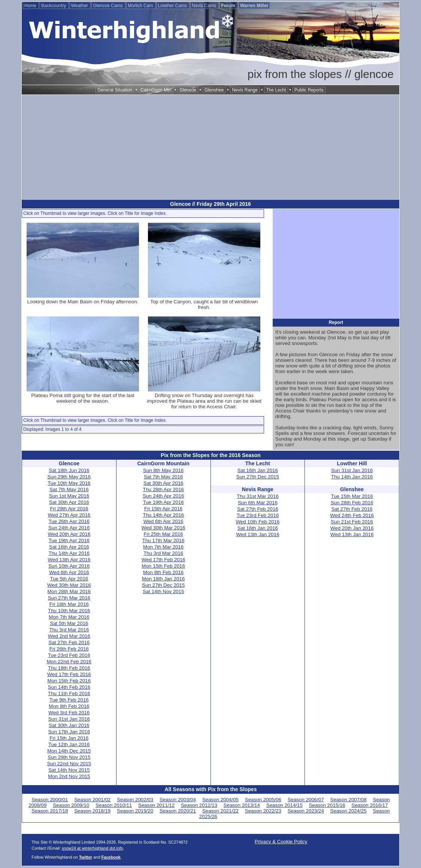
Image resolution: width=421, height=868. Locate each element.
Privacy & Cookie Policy (281, 842)
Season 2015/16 (327, 805)
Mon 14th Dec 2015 (69, 751)
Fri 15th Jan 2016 (69, 738)
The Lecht (276, 90)
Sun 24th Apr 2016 (69, 528)
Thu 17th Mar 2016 (163, 540)
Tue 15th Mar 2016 (352, 496)
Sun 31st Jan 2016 (69, 719)
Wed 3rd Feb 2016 (69, 713)
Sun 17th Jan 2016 (69, 732)
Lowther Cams (173, 6)
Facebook (111, 857)
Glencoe (188, 90)
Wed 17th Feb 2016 (69, 674)
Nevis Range (245, 90)
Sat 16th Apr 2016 (69, 547)
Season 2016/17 (370, 805)
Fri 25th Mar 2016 (163, 534)
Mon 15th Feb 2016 (69, 681)
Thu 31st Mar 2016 (258, 496)
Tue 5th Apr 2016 (69, 579)
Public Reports (309, 90)
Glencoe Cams (108, 6)
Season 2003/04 (178, 800)
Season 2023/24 (306, 811)
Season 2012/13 (199, 805)
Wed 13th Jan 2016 (258, 534)
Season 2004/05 (220, 800)
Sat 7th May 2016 (69, 489)
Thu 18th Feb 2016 (69, 668)
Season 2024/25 (349, 811)
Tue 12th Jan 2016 (69, 744)
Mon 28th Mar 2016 (69, 591)
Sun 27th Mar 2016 (69, 598)
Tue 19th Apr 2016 (69, 540)
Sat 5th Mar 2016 (69, 623)
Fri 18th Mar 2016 (69, 604)
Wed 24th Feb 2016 (352, 515)
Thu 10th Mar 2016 (69, 611)
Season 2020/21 (178, 811)
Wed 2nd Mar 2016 (69, 636)
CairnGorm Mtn (156, 90)
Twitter (86, 857)
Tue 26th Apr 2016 (69, 521)
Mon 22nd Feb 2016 (69, 662)
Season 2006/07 (306, 800)
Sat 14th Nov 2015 (69, 770)
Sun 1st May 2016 (69, 496)
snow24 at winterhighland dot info (92, 848)
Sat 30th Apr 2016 (69, 502)
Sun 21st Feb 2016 (352, 522)
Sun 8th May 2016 (163, 470)
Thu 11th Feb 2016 (69, 693)
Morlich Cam (141, 6)
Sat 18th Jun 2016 (69, 470)
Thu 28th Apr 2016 (163, 489)
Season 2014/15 (284, 805)
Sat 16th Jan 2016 (258, 470)
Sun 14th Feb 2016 (69, 687)
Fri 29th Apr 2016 (69, 509)
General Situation (115, 90)
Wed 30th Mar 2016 (69, 585)
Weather (80, 6)
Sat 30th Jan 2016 (69, 725)
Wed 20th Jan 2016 (352, 528)
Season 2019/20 (135, 811)
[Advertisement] (210, 147)
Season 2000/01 (50, 800)
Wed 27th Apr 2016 (69, 515)
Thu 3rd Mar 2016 (69, 630)
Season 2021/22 (220, 811)
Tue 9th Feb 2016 (69, 700)
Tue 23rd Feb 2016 (69, 655)
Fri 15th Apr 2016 (163, 509)
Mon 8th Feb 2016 (69, 706)
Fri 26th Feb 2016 (69, 649)
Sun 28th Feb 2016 (352, 503)
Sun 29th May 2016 (69, 477)
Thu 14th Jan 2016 (352, 477)
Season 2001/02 (92, 800)
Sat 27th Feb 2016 (69, 642)
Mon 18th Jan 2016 (163, 579)
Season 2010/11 (114, 805)
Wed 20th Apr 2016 (69, 534)
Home (31, 6)
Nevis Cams (205, 6)
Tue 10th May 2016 (69, 483)
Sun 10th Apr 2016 (69, 566)
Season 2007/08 (349, 800)
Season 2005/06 (263, 800)
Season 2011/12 (156, 805)
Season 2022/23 (263, 811)
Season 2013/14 (242, 805)
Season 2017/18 (50, 811)
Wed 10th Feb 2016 (258, 522)
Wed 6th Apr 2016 (69, 572)
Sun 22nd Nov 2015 (69, 764)
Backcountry (54, 6)
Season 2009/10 (71, 805)
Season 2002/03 (135, 800)
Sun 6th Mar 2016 (258, 503)
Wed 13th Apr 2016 (69, 560)
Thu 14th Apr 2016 (69, 553)
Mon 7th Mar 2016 (69, 617)
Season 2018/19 (92, 811)
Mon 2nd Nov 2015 (69, 776)
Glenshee (214, 90)
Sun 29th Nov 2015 (69, 757)
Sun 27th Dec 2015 (163, 585)
